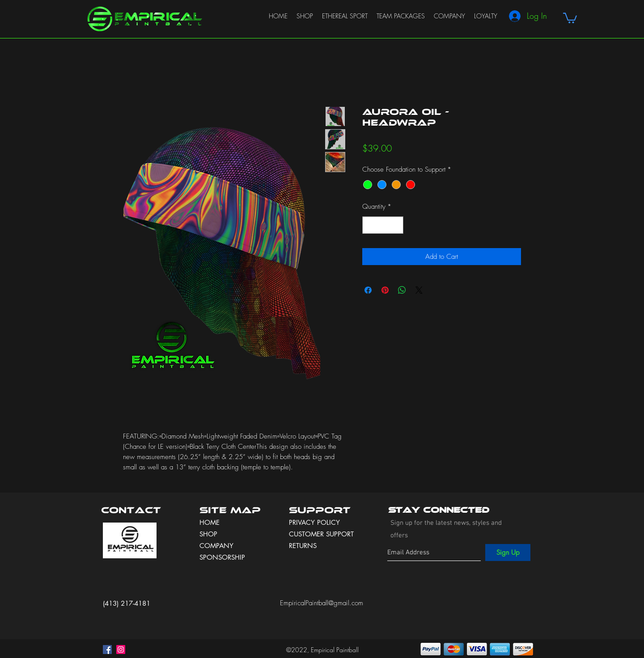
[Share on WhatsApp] (402, 290)
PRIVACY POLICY (316, 522)
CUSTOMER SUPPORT (321, 534)
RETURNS (303, 546)
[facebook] (107, 650)
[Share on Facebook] (368, 290)
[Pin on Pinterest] (385, 290)
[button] (570, 17)
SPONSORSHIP (222, 557)
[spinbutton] (383, 225)
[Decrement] (370, 225)
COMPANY (216, 546)
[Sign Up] (508, 553)
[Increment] (396, 225)
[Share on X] (419, 290)
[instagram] (121, 650)
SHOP (208, 534)
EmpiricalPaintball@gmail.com (322, 603)
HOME (210, 522)
